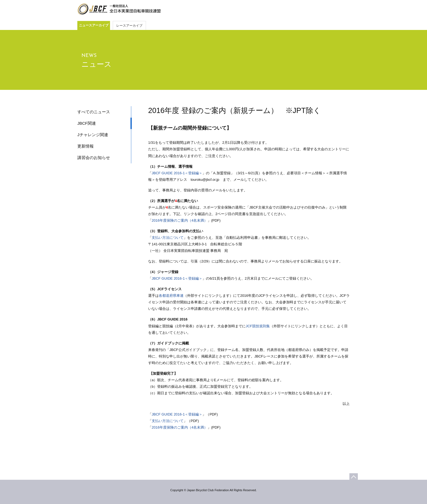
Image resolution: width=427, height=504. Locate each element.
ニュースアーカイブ (94, 25)
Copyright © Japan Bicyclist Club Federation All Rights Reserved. (213, 490)
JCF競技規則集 (258, 326)
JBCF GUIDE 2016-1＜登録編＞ (177, 173)
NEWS (89, 56)
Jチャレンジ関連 (93, 135)
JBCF (119, 9)
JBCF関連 (87, 123)
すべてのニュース (94, 112)
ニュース (97, 64)
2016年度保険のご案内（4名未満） (180, 220)
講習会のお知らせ (94, 158)
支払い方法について (168, 238)
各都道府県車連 (171, 296)
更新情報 (86, 146)
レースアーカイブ (129, 26)
